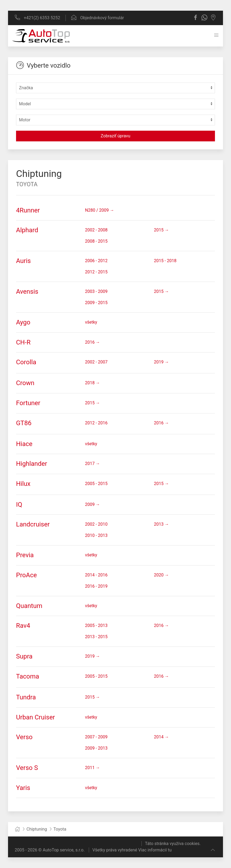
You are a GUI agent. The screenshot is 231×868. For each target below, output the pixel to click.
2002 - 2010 (96, 524)
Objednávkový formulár (98, 18)
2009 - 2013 (96, 748)
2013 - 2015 (96, 637)
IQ (19, 505)
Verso (24, 737)
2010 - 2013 (96, 535)
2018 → (93, 383)
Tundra (26, 697)
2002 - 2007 (96, 362)
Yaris (23, 788)
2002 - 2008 (96, 230)
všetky (91, 322)
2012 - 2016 (96, 423)
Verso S (27, 768)
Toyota (27, 184)
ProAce (26, 575)
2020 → (161, 575)
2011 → (93, 768)
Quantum (29, 606)
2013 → (161, 524)
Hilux (23, 484)
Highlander (32, 464)
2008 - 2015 (96, 241)
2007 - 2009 (96, 737)
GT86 (24, 423)
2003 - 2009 (96, 291)
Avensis (27, 292)
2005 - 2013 (96, 625)
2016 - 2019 (96, 586)
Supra (24, 656)
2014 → (161, 737)
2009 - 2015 (96, 303)
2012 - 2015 (96, 272)
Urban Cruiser (36, 717)
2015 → (161, 230)
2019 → (161, 362)
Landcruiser (33, 524)
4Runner (28, 210)
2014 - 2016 (96, 575)
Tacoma (28, 676)
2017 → (93, 464)
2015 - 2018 (165, 261)
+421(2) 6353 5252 (37, 18)
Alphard (27, 230)
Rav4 (23, 626)
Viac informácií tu (155, 850)
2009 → (93, 504)
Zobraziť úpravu (116, 136)
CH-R (23, 342)
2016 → (93, 342)
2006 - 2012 (96, 261)
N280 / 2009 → (100, 210)
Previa (25, 555)
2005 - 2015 (96, 484)
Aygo (23, 322)
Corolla (26, 362)
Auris (23, 261)
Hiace (24, 444)
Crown (25, 383)
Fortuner (28, 403)
